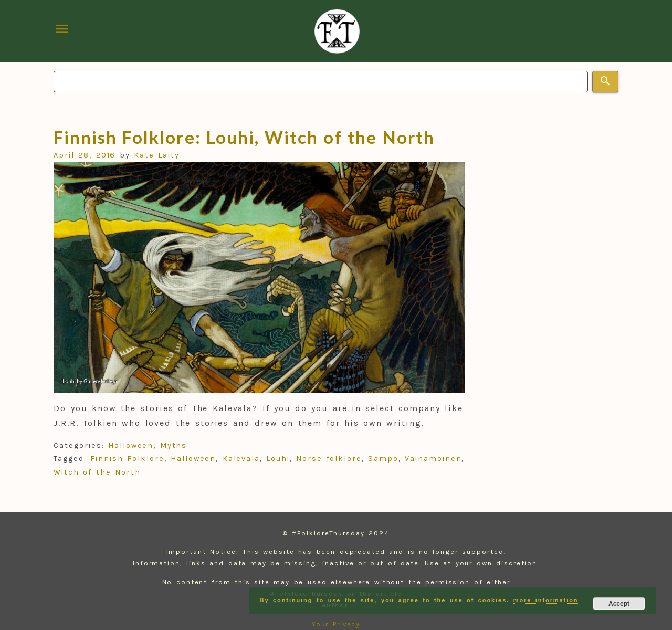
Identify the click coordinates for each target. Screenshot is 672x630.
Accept (619, 604)
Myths (174, 445)
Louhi (278, 459)
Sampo (383, 459)
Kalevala (241, 459)
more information (546, 600)
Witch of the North (97, 472)
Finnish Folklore (127, 459)
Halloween (131, 445)
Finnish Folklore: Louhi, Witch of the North (244, 137)
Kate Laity (157, 155)
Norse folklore (329, 459)
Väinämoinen (433, 459)
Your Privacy (336, 624)
